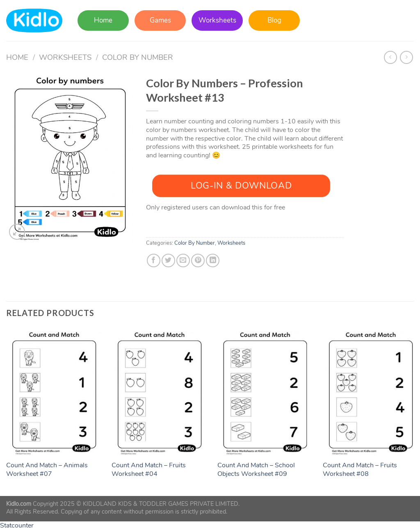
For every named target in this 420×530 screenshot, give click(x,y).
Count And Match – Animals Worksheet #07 (47, 470)
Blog (274, 20)
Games (160, 20)
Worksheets (217, 20)
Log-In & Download (241, 186)
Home (103, 20)
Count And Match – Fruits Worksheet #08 (360, 470)
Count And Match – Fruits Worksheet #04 (149, 470)
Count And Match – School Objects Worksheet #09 (256, 470)
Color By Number (138, 57)
